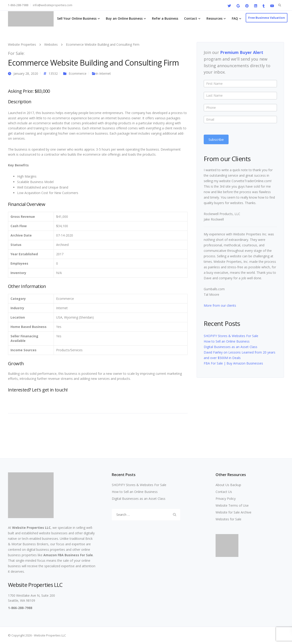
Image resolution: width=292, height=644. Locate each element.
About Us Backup (228, 485)
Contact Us (224, 492)
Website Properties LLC (31, 528)
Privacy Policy (226, 499)
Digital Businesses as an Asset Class (231, 347)
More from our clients (220, 305)
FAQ (235, 18)
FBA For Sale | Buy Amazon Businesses (233, 363)
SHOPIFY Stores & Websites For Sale (231, 336)
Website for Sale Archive (233, 512)
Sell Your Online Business (77, 18)
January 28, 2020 (26, 73)
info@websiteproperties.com (53, 5)
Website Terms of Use (232, 505)
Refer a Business (165, 18)
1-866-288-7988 (18, 5)
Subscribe (216, 139)
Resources (214, 18)
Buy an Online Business (124, 18)
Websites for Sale (228, 519)
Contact (191, 18)
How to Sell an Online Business (227, 341)
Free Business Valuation (267, 18)
